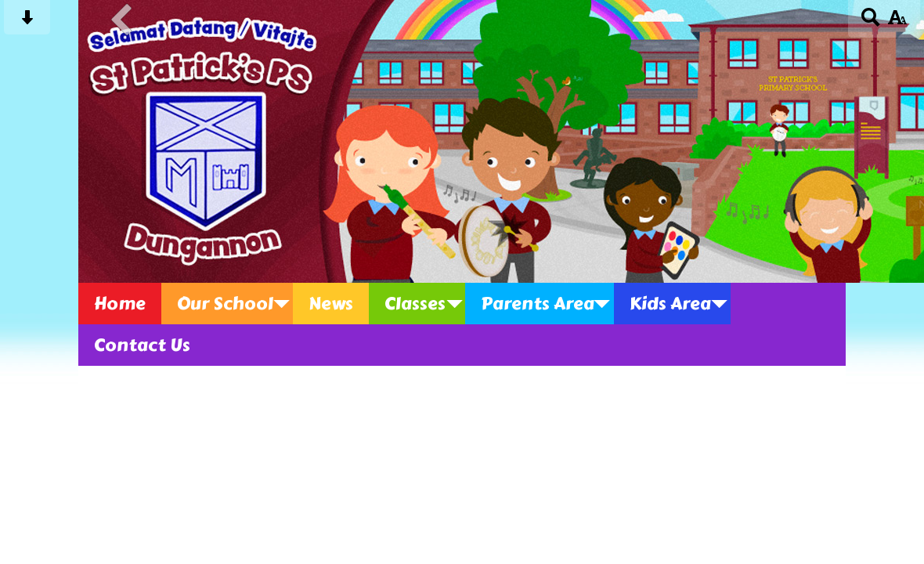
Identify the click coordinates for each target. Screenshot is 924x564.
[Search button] (871, 22)
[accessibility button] (897, 22)
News (331, 304)
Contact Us (142, 345)
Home (120, 304)
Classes (415, 304)
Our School (225, 304)
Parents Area (538, 304)
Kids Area (670, 304)
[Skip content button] (27, 22)
